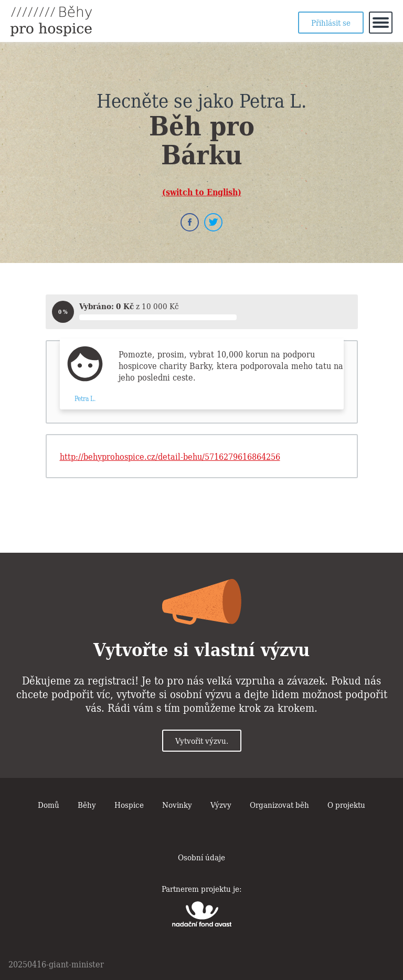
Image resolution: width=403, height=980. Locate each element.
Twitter (213, 222)
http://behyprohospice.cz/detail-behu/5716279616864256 (170, 456)
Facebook (190, 222)
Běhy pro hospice (51, 21)
